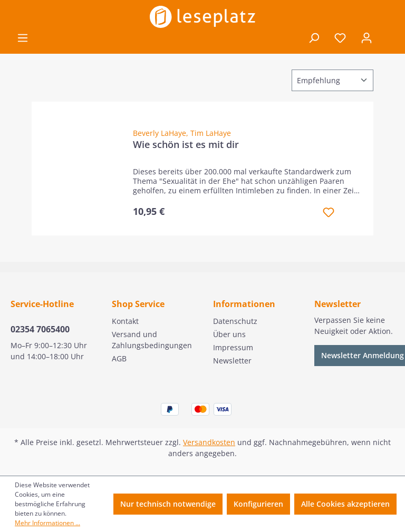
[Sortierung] (332, 80)
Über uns (229, 334)
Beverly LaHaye (160, 133)
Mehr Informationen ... (47, 523)
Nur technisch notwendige (168, 504)
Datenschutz (235, 321)
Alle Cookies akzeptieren (345, 504)
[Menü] (23, 38)
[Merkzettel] (340, 38)
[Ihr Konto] (367, 38)
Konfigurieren (258, 504)
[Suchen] (314, 38)
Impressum (233, 347)
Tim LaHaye (211, 133)
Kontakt (125, 321)
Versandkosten (209, 442)
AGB (119, 358)
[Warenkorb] (387, 38)
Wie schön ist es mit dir (186, 145)
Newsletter (232, 361)
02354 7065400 (40, 329)
